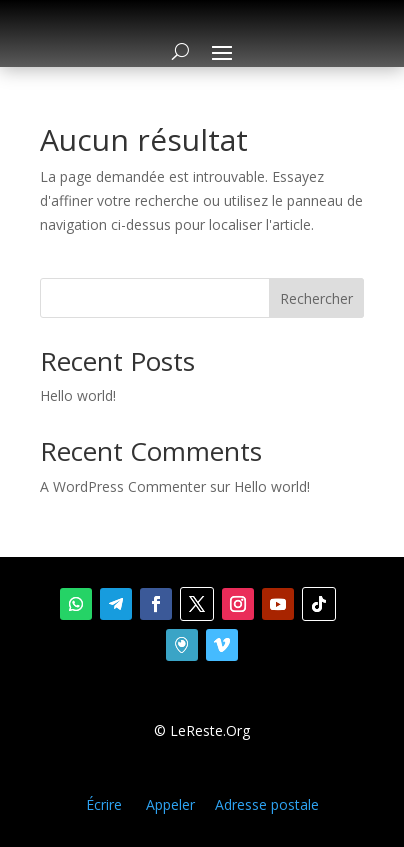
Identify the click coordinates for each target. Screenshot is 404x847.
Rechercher (316, 298)
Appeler (170, 804)
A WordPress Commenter (123, 486)
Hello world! (78, 395)
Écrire (104, 804)
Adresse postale (267, 804)
